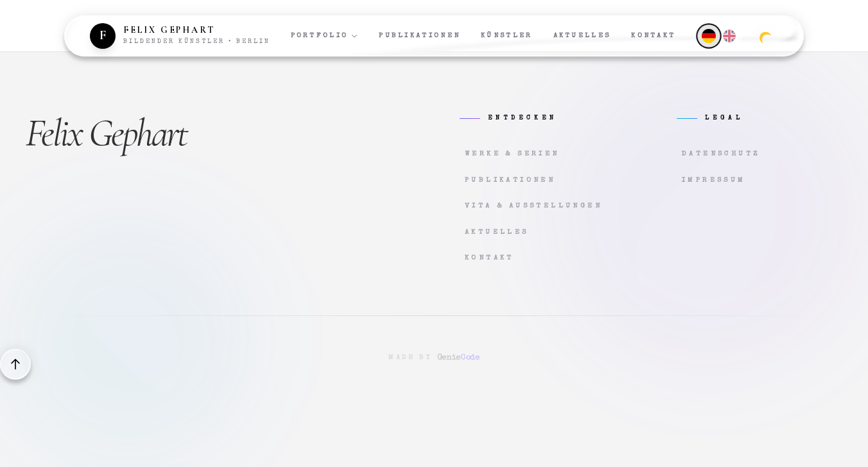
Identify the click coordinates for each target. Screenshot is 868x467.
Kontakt (653, 36)
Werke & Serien (512, 154)
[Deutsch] (708, 36)
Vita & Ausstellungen (534, 206)
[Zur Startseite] (180, 36)
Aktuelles (582, 36)
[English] (729, 36)
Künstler (507, 36)
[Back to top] (15, 364)
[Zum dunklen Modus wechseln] (765, 36)
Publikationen (420, 36)
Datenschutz (721, 154)
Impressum (714, 180)
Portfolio (325, 36)
